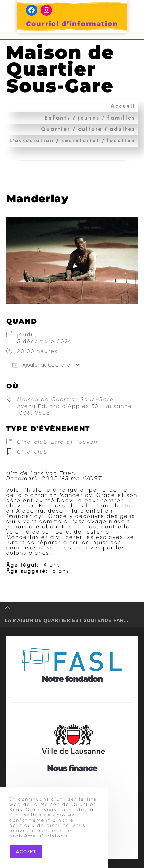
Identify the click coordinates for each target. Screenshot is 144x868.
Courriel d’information (72, 24)
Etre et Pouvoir (75, 442)
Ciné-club (32, 442)
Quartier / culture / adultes (88, 129)
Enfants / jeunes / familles (90, 118)
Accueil (123, 106)
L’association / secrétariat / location (72, 140)
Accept (26, 852)
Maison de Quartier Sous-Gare (60, 69)
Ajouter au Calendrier (42, 365)
